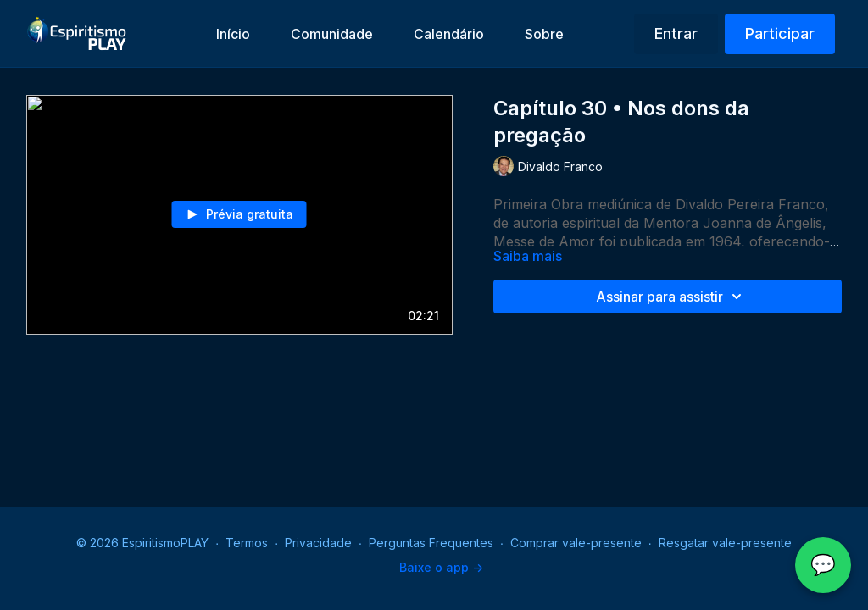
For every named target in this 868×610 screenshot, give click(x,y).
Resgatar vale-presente (725, 543)
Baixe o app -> (441, 567)
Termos (247, 543)
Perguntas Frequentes (431, 543)
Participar (780, 33)
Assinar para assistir (671, 297)
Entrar (676, 33)
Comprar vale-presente (576, 543)
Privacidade (318, 543)
